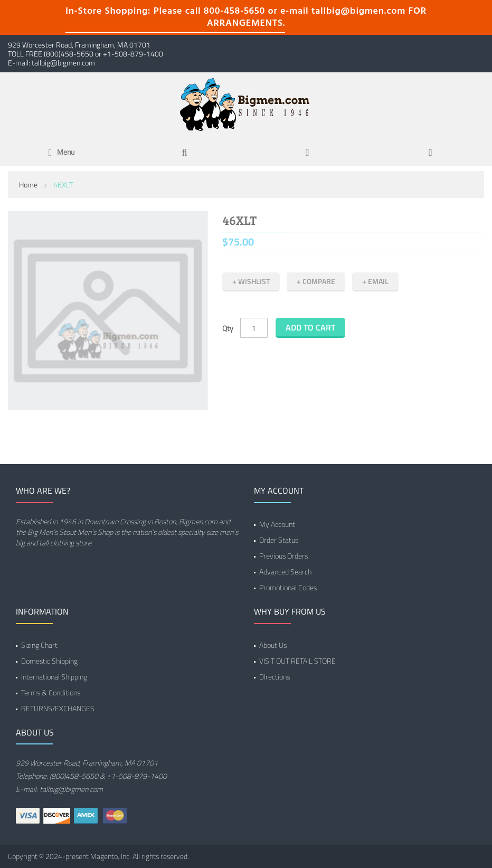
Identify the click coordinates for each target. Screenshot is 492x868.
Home (28, 185)
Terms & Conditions (51, 692)
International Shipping (54, 677)
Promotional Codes (288, 587)
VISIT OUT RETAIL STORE (297, 661)
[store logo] (246, 105)
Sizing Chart (39, 645)
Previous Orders (283, 556)
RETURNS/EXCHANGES (58, 708)
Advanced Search (285, 572)
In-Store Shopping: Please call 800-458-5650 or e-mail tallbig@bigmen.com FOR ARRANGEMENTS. (246, 17)
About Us (273, 645)
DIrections (275, 677)
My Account (277, 524)
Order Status (279, 540)
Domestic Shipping (49, 661)
